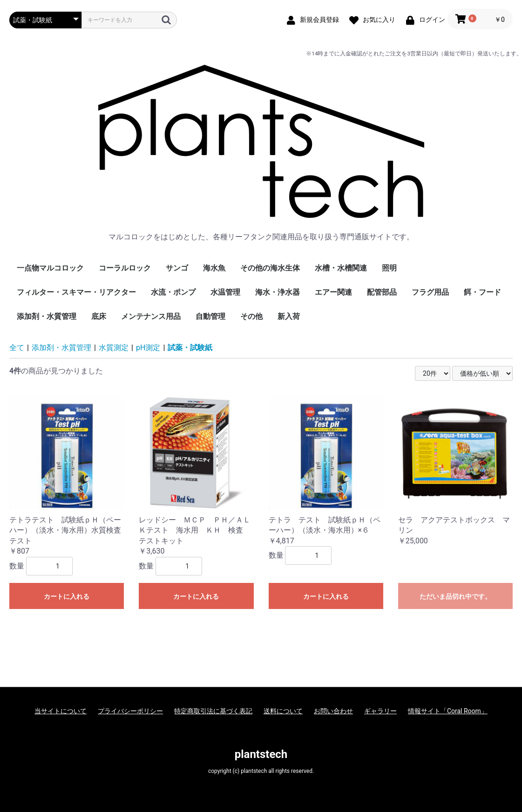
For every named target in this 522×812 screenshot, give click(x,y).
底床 (99, 316)
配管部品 (382, 292)
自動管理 (210, 316)
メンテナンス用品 (151, 316)
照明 (389, 268)
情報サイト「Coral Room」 (448, 711)
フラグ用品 (430, 292)
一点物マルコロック (50, 268)
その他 (251, 316)
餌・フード (482, 292)
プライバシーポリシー (130, 711)
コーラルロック (125, 268)
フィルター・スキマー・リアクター (76, 292)
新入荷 (289, 316)
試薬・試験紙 (190, 348)
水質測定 (114, 348)
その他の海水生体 (270, 268)
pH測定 (148, 348)
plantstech (261, 754)
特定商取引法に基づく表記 (213, 711)
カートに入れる (67, 596)
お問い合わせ (333, 711)
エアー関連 (333, 292)
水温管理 (225, 292)
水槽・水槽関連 (341, 268)
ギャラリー (380, 711)
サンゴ (177, 268)
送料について (283, 711)
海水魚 (214, 268)
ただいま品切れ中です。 (455, 596)
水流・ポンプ (173, 292)
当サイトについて (61, 711)
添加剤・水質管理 (47, 316)
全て (17, 348)
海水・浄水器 (278, 292)
